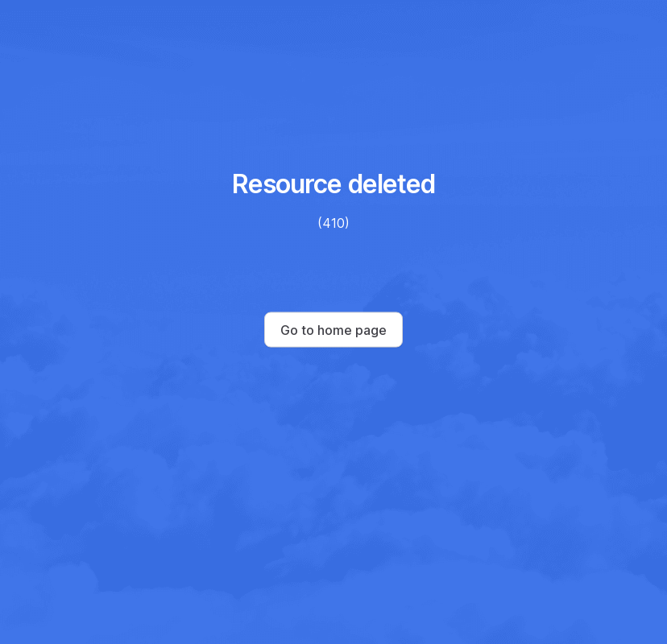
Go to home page (333, 330)
